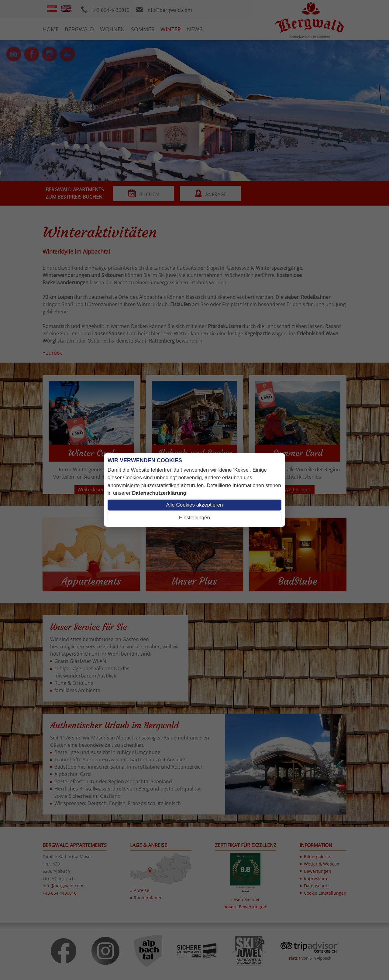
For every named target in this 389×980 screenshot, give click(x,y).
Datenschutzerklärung (159, 493)
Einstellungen (194, 518)
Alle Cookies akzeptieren (194, 505)
